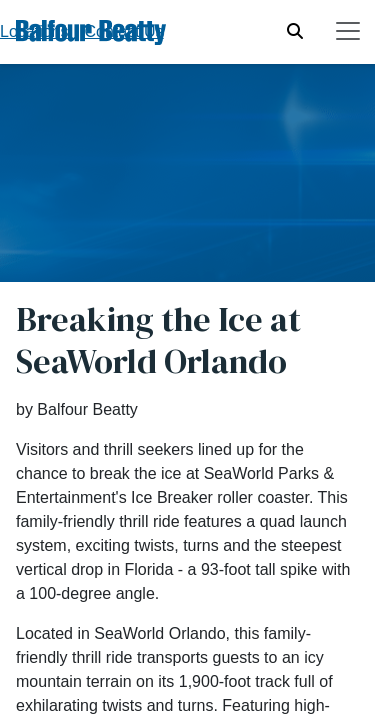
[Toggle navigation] (348, 31)
